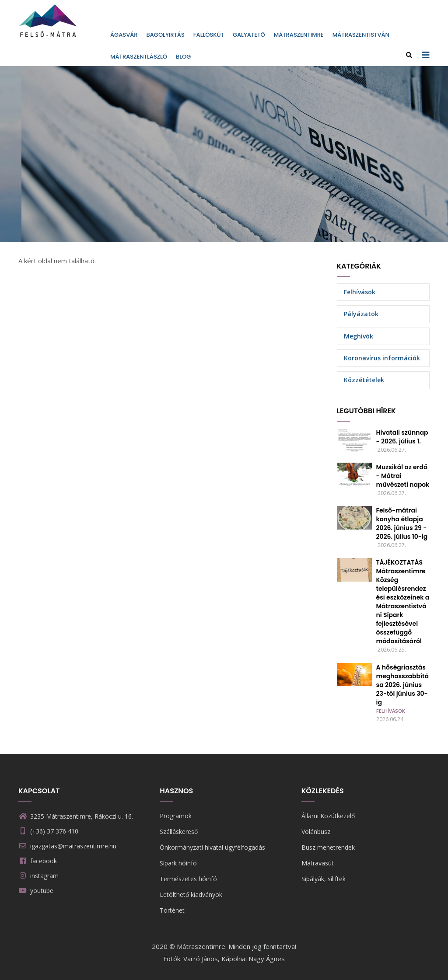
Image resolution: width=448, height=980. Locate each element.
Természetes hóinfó (188, 879)
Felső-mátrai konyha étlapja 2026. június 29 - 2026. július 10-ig (402, 523)
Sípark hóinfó (178, 863)
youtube (42, 891)
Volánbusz (316, 832)
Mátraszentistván (361, 35)
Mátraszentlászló (139, 57)
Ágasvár (124, 35)
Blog (183, 57)
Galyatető (249, 35)
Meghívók (359, 336)
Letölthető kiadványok (191, 895)
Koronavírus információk (382, 358)
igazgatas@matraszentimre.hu (67, 846)
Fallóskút (209, 35)
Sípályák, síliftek (324, 879)
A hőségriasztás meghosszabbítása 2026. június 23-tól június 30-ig (402, 685)
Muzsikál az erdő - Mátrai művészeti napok (403, 476)
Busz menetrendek (328, 847)
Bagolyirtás (166, 35)
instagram (44, 876)
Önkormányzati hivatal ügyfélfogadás (212, 847)
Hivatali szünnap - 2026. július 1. (402, 437)
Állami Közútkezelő (328, 816)
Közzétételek (364, 380)
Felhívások (360, 292)
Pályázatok (361, 314)
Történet (172, 910)
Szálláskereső (179, 832)
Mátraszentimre (299, 35)
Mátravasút (318, 863)
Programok (176, 816)
